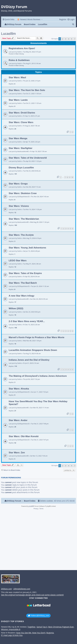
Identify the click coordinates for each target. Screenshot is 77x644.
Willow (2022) (16, 308)
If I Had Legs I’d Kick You (12, 635)
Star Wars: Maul (17, 77)
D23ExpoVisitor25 (23, 197)
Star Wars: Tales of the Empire (25, 273)
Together (31, 627)
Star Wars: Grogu (18, 184)
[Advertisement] (38, 541)
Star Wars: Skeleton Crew (23, 193)
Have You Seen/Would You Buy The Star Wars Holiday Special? (38, 403)
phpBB (31, 506)
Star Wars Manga (18, 138)
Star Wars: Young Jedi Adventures (27, 248)
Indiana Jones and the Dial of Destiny (29, 360)
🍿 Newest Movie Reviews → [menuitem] (30, 19)
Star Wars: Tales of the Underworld (28, 158)
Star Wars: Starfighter (21, 148)
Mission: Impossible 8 (11, 629)
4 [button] (69, 39)
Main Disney (20, 54)
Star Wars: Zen (17, 453)
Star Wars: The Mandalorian (24, 219)
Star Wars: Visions (19, 206)
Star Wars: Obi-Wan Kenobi (24, 436)
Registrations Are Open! (22, 48)
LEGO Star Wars (18, 260)
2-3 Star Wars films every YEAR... (27, 321)
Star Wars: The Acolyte (21, 235)
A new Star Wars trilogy (21, 296)
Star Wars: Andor (18, 420)
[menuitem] (71, 19)
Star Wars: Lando (18, 100)
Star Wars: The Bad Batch (23, 283)
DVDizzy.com (6, 589)
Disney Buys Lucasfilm (21, 168)
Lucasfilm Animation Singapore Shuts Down (33, 350)
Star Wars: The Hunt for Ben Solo (27, 90)
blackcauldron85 (23, 151)
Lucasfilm (8, 34)
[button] (75, 39)
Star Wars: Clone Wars (21, 122)
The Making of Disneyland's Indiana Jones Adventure (38, 376)
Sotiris (19, 52)
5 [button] (72, 39)
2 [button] (63, 39)
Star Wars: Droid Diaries (22, 113)
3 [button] (66, 39)
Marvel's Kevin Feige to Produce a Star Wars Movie (36, 337)
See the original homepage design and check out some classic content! (32, 595)
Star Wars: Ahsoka (19, 389)
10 (72, 177)
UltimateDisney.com (22, 589)
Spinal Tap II (42, 627)
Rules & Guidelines (19, 60)
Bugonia (50, 633)
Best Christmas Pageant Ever (61, 627)
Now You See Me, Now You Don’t (31, 633)
